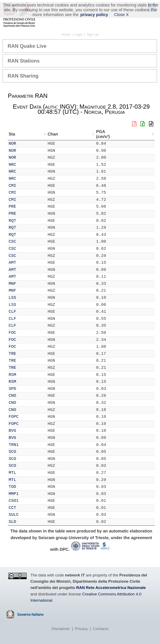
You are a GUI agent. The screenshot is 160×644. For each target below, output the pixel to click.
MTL (24, 473)
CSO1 (25, 501)
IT (11, 144)
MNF (24, 284)
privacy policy (94, 15)
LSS (24, 298)
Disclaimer (61, 629)
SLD (24, 522)
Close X (121, 15)
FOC (24, 333)
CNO (24, 396)
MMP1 (25, 494)
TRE (24, 354)
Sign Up (93, 35)
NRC (24, 165)
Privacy (81, 629)
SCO (24, 452)
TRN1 (25, 445)
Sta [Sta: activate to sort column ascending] (23, 134)
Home (66, 35)
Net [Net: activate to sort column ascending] (12, 134)
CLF (24, 312)
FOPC (25, 417)
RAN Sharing (23, 76)
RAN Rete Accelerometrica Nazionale (111, 588)
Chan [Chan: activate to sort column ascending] (38, 134)
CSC (24, 242)
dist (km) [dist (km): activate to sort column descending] (127, 134)
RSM (24, 375)
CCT (24, 508)
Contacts (101, 629)
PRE (24, 207)
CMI (24, 186)
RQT (24, 221)
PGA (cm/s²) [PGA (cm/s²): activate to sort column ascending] (144, 134)
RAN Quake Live (27, 46)
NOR (24, 144)
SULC (25, 515)
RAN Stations (23, 61)
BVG (24, 431)
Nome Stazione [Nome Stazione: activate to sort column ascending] (63, 134)
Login (78, 35)
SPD (24, 389)
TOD (24, 487)
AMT (24, 263)
